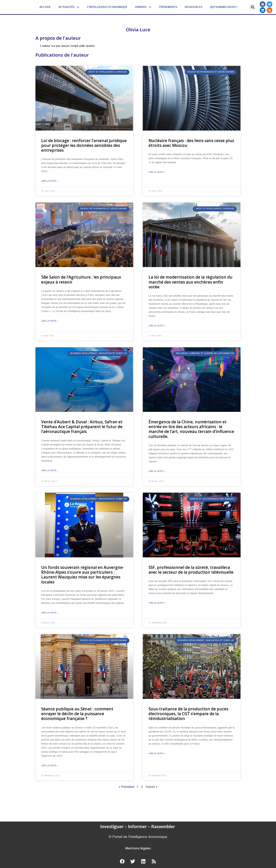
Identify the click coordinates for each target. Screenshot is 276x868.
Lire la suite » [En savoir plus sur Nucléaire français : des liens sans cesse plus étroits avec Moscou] (157, 172)
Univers (143, 7)
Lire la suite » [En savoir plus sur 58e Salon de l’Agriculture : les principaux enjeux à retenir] (50, 321)
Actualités (69, 7)
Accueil (45, 7)
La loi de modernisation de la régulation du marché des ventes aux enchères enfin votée (191, 282)
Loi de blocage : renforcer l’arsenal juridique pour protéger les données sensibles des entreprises (84, 145)
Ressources (193, 7)
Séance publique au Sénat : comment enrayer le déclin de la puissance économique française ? (77, 714)
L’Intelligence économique (107, 7)
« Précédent (126, 787)
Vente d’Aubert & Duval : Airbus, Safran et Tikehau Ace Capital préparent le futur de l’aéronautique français (82, 427)
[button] (253, 7)
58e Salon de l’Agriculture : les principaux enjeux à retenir (81, 279)
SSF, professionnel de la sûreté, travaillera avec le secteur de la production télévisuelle (191, 570)
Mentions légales (138, 848)
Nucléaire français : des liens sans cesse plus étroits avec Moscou (191, 143)
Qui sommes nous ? (224, 7)
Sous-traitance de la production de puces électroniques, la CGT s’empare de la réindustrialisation (188, 714)
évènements (168, 7)
